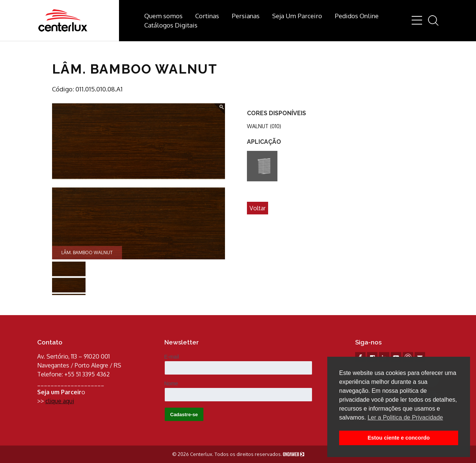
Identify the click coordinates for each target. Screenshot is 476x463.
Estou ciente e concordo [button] (398, 438)
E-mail (172, 357)
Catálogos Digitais (171, 25)
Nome (171, 383)
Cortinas (207, 16)
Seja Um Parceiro (297, 16)
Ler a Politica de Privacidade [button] (405, 417)
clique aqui (60, 401)
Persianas (246, 16)
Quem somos (163, 16)
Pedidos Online (357, 16)
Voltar (258, 208)
